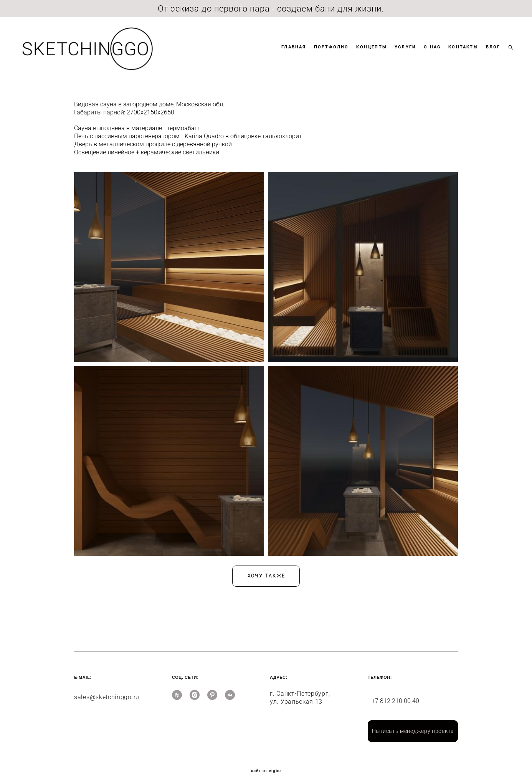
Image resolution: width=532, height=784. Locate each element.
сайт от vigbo (266, 766)
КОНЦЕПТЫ (365, 53)
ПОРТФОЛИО (324, 53)
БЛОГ (486, 53)
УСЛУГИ (398, 53)
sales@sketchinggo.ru (107, 692)
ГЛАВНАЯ (287, 53)
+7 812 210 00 (392, 696)
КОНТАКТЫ (456, 53)
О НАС (425, 53)
